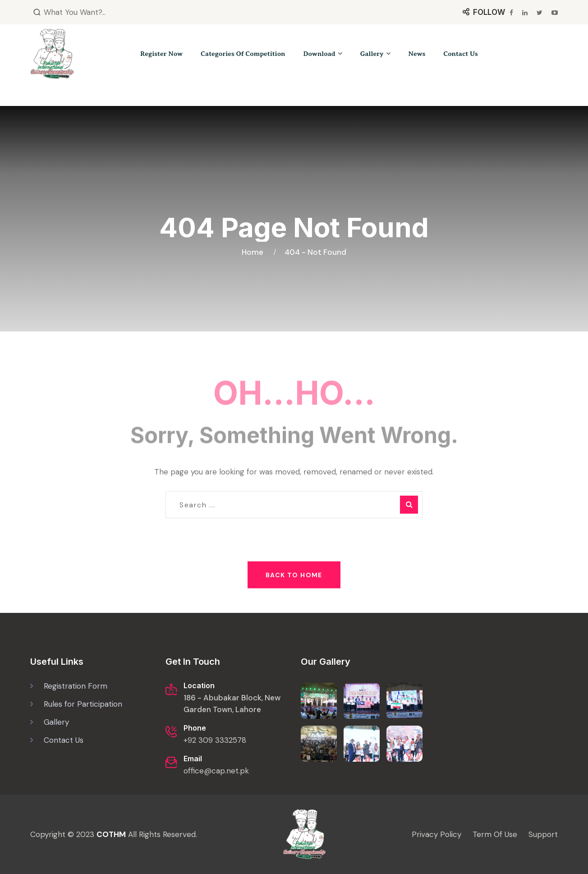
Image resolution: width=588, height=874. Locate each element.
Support (543, 834)
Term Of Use (495, 834)
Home (254, 238)
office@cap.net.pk (216, 771)
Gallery (372, 54)
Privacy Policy (436, 834)
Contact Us (460, 54)
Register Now (161, 54)
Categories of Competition (243, 54)
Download (319, 54)
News (417, 54)
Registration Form (76, 686)
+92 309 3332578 (215, 740)
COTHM (111, 834)
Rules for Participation (83, 704)
